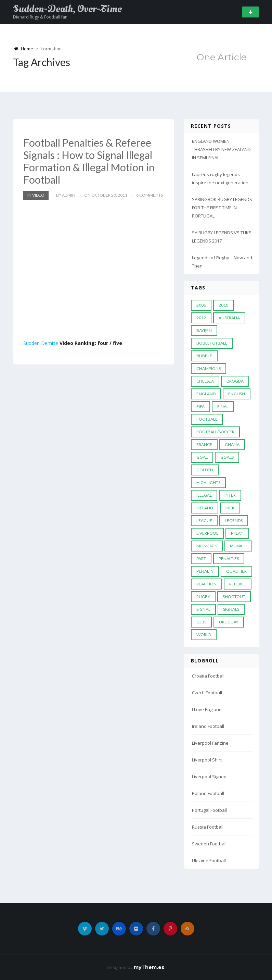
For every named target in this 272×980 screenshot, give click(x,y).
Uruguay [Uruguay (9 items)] (229, 622)
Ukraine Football (209, 860)
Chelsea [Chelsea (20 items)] (205, 381)
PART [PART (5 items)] (201, 559)
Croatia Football (208, 676)
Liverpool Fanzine (210, 743)
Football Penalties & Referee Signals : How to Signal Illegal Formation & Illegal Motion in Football (89, 161)
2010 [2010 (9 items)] (223, 305)
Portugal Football (209, 810)
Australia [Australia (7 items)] (229, 318)
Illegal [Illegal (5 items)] (204, 495)
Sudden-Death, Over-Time (67, 9)
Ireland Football (208, 726)
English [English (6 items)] (237, 394)
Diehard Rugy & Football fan (40, 17)
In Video (36, 195)
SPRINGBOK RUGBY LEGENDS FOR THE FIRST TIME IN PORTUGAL (222, 208)
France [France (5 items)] (204, 444)
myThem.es (149, 967)
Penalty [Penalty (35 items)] (205, 571)
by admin (66, 195)
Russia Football (208, 827)
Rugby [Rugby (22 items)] (203, 597)
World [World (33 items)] (204, 635)
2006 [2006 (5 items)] (201, 305)
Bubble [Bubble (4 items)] (204, 356)
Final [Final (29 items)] (223, 406)
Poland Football (208, 793)
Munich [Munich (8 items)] (238, 546)
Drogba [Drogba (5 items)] (235, 381)
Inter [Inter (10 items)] (230, 495)
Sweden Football (209, 844)
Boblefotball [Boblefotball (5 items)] (212, 343)
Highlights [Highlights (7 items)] (208, 482)
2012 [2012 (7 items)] (201, 318)
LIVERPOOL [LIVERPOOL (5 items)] (207, 533)
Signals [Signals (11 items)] (231, 609)
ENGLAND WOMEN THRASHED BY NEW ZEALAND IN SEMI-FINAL (221, 149)
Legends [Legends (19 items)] (234, 520)
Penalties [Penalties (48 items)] (229, 559)
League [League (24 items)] (204, 520)
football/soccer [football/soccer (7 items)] (215, 432)
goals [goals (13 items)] (227, 457)
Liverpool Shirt (207, 760)
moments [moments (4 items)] (207, 546)
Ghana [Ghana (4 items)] (232, 444)
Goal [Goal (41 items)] (202, 457)
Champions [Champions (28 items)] (209, 368)
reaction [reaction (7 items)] (206, 584)
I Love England (207, 709)
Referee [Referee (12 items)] (238, 584)
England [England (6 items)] (206, 394)
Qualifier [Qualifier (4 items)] (236, 571)
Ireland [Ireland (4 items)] (205, 508)
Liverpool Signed (209, 777)
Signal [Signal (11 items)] (203, 609)
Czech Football (207, 693)
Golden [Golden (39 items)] (205, 470)
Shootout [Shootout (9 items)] (234, 597)
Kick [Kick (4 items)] (230, 508)
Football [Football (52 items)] (207, 419)
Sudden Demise (41, 343)
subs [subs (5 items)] (201, 622)
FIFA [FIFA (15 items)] (200, 406)
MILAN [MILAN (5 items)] (237, 533)
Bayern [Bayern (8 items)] (204, 330)
